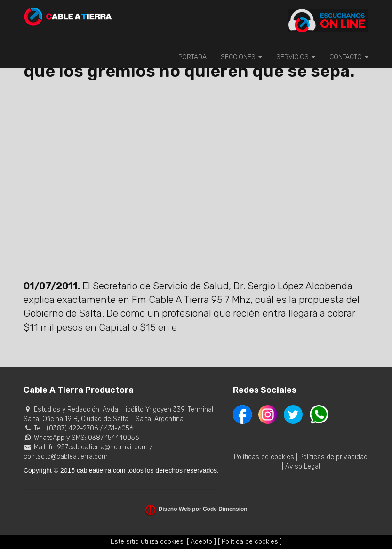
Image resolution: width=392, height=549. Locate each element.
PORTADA (192, 57)
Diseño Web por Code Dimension (203, 509)
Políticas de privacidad (333, 457)
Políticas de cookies (264, 457)
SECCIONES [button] (241, 57)
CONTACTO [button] (349, 57)
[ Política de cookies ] (250, 542)
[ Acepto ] (201, 542)
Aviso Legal (303, 466)
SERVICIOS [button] (296, 57)
